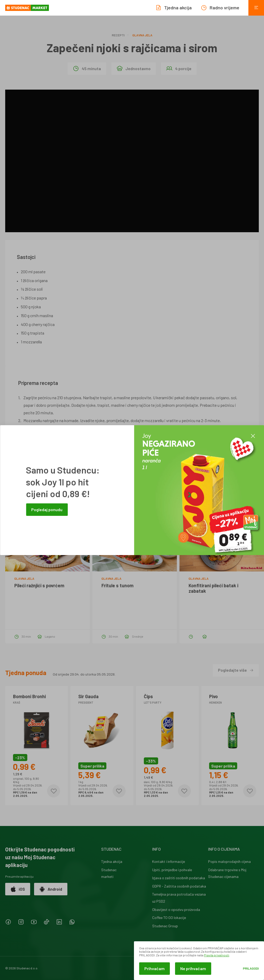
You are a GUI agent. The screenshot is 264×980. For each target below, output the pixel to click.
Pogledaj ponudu (47, 509)
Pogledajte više (236, 670)
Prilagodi (251, 968)
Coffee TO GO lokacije (169, 918)
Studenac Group (165, 926)
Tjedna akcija (112, 861)
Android (51, 889)
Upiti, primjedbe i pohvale (172, 870)
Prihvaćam (154, 968)
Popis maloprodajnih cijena (229, 861)
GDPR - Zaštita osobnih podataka (179, 886)
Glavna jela (142, 35)
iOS (18, 889)
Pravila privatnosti (217, 955)
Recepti (118, 35)
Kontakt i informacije (169, 861)
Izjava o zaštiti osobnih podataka (179, 878)
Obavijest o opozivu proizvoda (176, 909)
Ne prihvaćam (193, 968)
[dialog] (199, 961)
